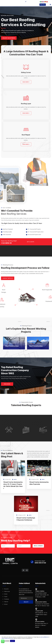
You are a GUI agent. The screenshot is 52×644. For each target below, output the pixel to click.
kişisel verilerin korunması (7, 638)
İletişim (6, 604)
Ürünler (6, 594)
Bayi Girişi (43, 5)
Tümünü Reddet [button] (6, 641)
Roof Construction (12, 346)
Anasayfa (6, 589)
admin (15, 479)
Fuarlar (6, 597)
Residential (13, 343)
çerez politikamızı (44, 637)
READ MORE (26, 82)
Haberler (6, 602)
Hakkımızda (7, 591)
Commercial (32, 343)
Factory (7, 343)
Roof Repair (26, 135)
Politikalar (6, 599)
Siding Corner (26, 72)
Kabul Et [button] (12, 641)
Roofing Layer (26, 104)
